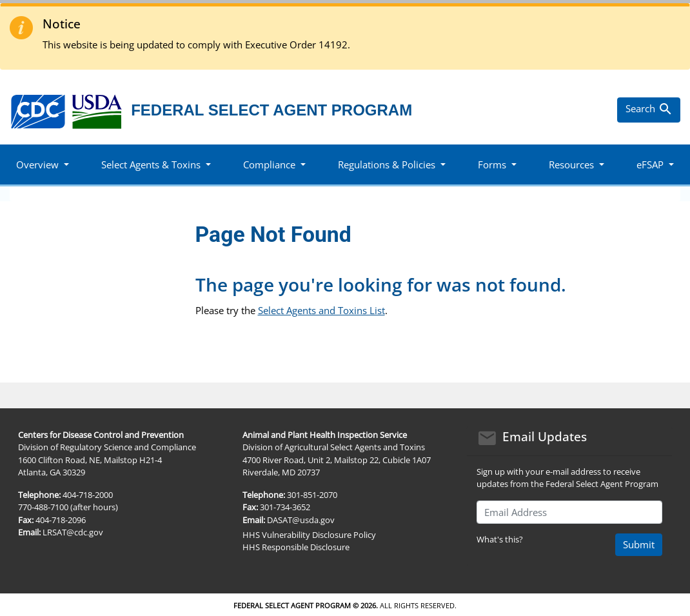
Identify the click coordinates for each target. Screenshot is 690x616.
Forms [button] (492, 164)
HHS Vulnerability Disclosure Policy (309, 535)
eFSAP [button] (650, 164)
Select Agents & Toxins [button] (151, 164)
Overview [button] (37, 164)
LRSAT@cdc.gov (73, 532)
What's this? (500, 539)
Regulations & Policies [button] (387, 164)
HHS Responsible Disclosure (296, 547)
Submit (639, 544)
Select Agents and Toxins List (321, 310)
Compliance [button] (269, 164)
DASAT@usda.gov (301, 520)
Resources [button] (571, 164)
